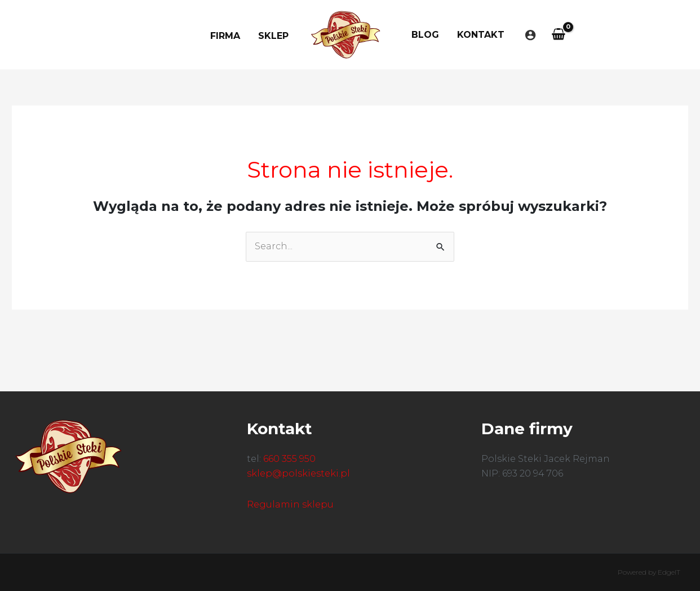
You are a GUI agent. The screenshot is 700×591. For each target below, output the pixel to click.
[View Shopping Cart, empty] (559, 35)
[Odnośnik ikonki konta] (530, 35)
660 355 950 (289, 459)
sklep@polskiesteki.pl (298, 473)
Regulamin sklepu (290, 504)
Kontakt (481, 35)
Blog (425, 35)
